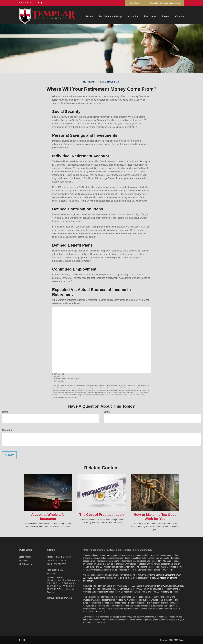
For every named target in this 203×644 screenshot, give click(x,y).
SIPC (163, 586)
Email (107, 412)
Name (5, 412)
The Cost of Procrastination (102, 515)
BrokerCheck (146, 550)
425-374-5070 (25, 3)
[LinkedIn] (42, 3)
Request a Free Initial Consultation (165, 3)
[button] (111, 17)
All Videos (23, 561)
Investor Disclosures (169, 592)
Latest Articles (25, 557)
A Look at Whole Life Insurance (48, 517)
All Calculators (25, 564)
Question (7, 430)
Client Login (135, 3)
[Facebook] (38, 3)
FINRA (157, 586)
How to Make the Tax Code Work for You (155, 517)
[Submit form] (9, 455)
